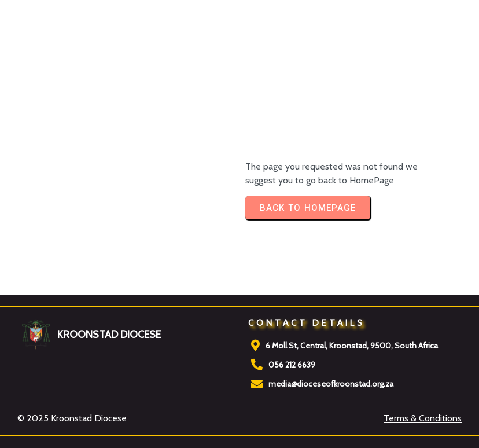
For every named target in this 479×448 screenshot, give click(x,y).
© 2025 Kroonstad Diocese (72, 418)
